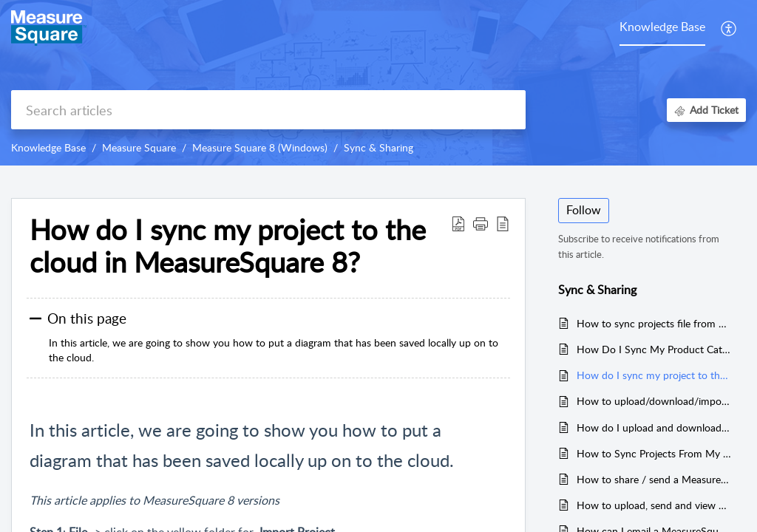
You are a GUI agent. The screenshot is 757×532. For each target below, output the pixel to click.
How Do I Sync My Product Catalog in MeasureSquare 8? (654, 349)
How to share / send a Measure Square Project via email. (654, 479)
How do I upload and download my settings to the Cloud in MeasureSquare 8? (654, 427)
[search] (268, 110)
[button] (729, 28)
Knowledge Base (48, 147)
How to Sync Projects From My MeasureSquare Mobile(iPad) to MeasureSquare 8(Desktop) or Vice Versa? (654, 453)
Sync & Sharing (378, 147)
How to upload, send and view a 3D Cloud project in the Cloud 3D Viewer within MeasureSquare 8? (654, 505)
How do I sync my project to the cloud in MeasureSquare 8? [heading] (228, 246)
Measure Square (139, 147)
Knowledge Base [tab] (662, 27)
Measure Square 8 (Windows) (260, 147)
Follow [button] (584, 210)
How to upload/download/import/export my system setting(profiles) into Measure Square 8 (654, 401)
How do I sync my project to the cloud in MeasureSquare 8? (654, 375)
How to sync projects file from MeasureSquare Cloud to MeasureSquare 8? (654, 323)
